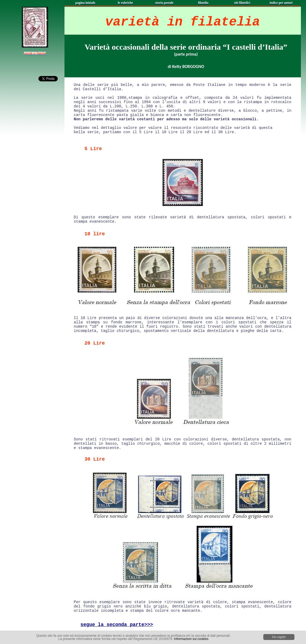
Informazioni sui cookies (191, 639)
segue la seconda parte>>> (117, 625)
